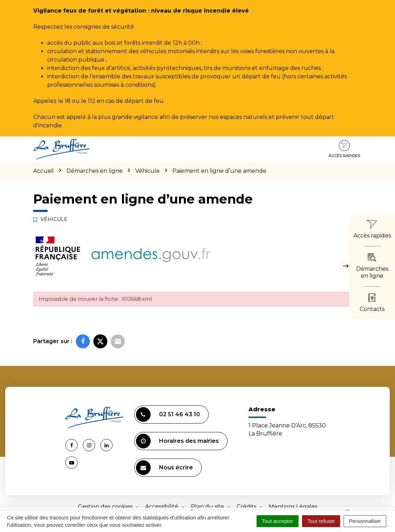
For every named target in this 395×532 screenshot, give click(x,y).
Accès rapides (344, 149)
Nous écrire (164, 468)
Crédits (246, 507)
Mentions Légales (293, 507)
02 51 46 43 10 (168, 414)
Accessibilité (162, 507)
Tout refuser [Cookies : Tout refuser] (321, 521)
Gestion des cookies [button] (105, 507)
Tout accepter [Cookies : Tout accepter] (278, 521)
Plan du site (207, 507)
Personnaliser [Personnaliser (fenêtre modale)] (365, 521)
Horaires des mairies (177, 441)
